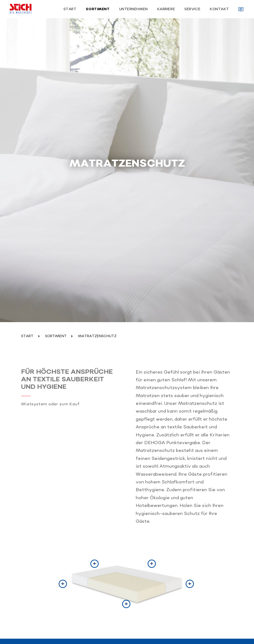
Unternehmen (134, 9)
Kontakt (219, 9)
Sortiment (98, 9)
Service (192, 9)
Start (70, 9)
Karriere (166, 9)
